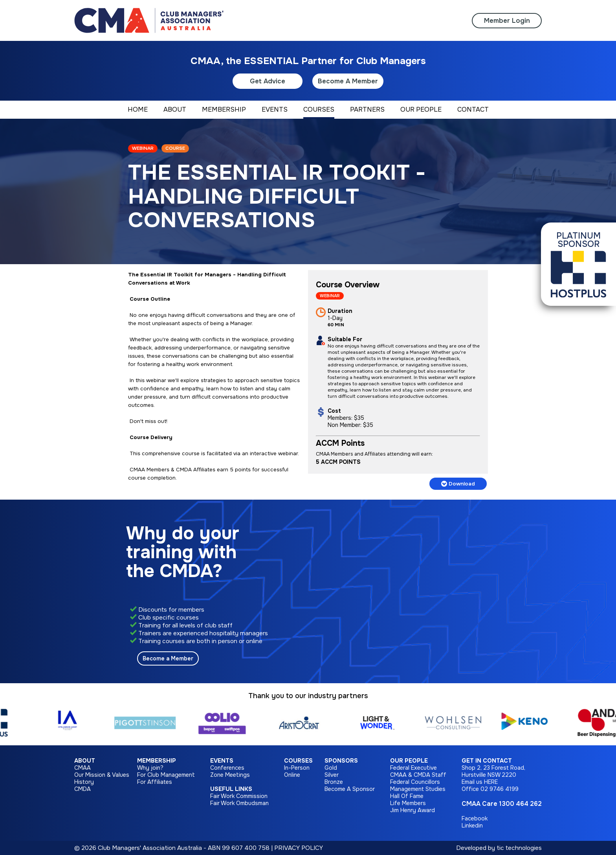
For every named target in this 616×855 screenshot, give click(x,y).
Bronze (334, 782)
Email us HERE (480, 782)
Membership (157, 761)
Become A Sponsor (350, 789)
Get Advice (268, 81)
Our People (409, 761)
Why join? (150, 768)
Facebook (475, 818)
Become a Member (168, 658)
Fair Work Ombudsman (239, 803)
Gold (331, 768)
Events (222, 761)
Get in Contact (487, 761)
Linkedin (472, 826)
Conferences (227, 768)
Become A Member (348, 81)
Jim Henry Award (412, 810)
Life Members (408, 803)
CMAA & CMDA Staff (418, 775)
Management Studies (418, 789)
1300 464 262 (520, 804)
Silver (332, 775)
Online (292, 775)
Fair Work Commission (239, 796)
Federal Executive (413, 768)
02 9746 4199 (500, 789)
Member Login (507, 21)
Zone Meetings (230, 775)
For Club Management (166, 775)
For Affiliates (155, 782)
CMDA (82, 789)
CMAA (82, 768)
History (84, 782)
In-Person (297, 768)
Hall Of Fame (407, 796)
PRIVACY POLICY (299, 848)
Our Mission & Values (102, 775)
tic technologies (519, 848)
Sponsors (341, 761)
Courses (298, 761)
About (85, 761)
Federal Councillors (415, 782)
